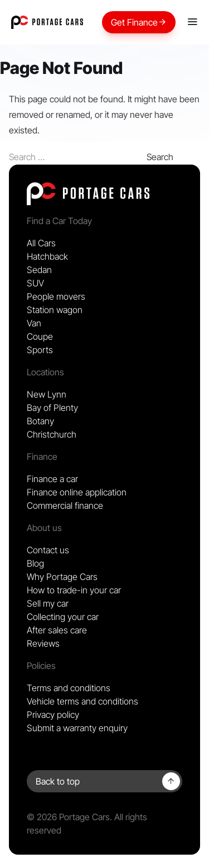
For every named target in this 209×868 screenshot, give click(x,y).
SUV (35, 283)
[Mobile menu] (192, 22)
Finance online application (77, 492)
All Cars (41, 243)
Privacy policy (53, 715)
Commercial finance (65, 505)
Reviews (43, 643)
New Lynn (47, 394)
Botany (40, 421)
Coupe (40, 336)
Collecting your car (63, 617)
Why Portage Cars (62, 577)
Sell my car (48, 603)
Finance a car (52, 479)
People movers (56, 296)
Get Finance (139, 22)
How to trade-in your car (74, 590)
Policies (41, 666)
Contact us (48, 550)
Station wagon (55, 310)
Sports (40, 350)
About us (44, 528)
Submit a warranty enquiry (77, 728)
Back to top (58, 781)
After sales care (57, 630)
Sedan (39, 270)
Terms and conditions (69, 688)
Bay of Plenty (52, 408)
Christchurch (52, 434)
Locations (45, 372)
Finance (42, 457)
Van (34, 323)
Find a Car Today (59, 221)
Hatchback (47, 256)
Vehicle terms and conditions (82, 701)
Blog (35, 563)
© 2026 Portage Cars (68, 817)
